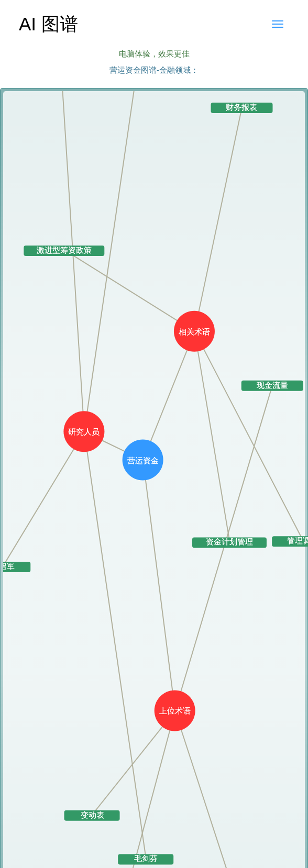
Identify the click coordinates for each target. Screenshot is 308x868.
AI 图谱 (48, 24)
